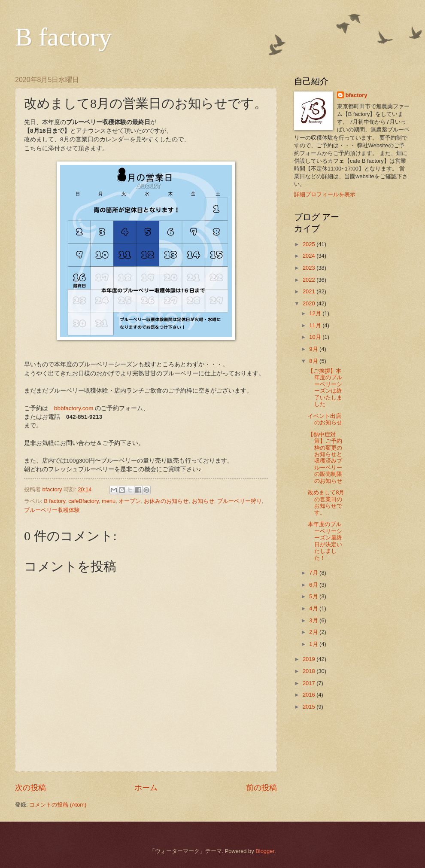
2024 (310, 256)
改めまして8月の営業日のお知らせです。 (326, 502)
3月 (314, 620)
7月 (314, 573)
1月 (314, 644)
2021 (310, 291)
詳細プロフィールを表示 (325, 194)
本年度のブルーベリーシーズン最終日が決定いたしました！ (325, 541)
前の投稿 (261, 788)
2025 (310, 244)
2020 (310, 303)
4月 (314, 608)
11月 (316, 325)
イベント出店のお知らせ (325, 419)
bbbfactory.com (74, 408)
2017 (310, 683)
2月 (314, 632)
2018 (310, 671)
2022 (310, 280)
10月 (316, 337)
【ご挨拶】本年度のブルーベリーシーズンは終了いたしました (325, 387)
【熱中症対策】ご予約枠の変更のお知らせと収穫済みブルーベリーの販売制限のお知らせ (325, 458)
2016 (310, 695)
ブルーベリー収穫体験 (52, 510)
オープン (130, 501)
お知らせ (203, 501)
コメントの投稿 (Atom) (58, 805)
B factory (63, 37)
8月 (314, 361)
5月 (314, 596)
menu (109, 501)
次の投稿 (30, 788)
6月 (314, 585)
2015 (310, 707)
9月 (314, 349)
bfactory (357, 95)
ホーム (146, 788)
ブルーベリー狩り (240, 501)
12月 (316, 313)
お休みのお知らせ (166, 501)
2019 (310, 659)
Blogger (265, 851)
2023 (310, 268)
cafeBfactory (83, 501)
